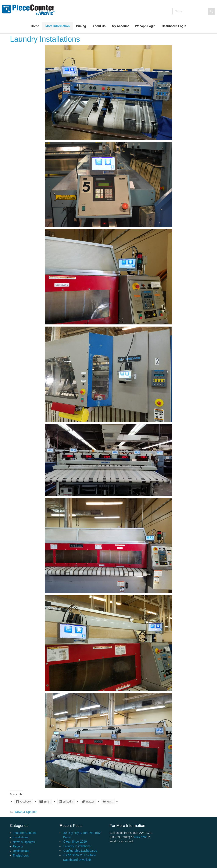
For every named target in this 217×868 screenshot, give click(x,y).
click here (141, 837)
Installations (21, 837)
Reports (18, 846)
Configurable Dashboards (80, 851)
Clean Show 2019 (75, 842)
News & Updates (26, 812)
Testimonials (21, 851)
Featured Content (24, 833)
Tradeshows (21, 855)
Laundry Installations (77, 846)
